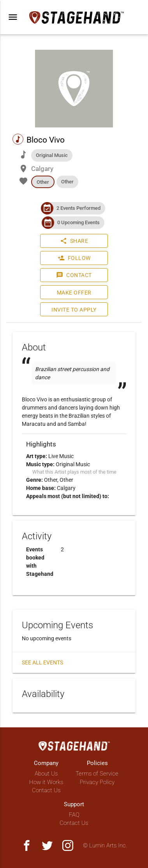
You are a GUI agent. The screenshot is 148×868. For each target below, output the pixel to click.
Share (74, 241)
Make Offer (74, 293)
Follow (74, 258)
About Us (46, 774)
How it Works (46, 782)
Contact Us (46, 790)
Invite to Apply (74, 310)
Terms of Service (97, 774)
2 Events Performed (78, 208)
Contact (74, 275)
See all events (42, 662)
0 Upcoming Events (78, 222)
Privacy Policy (97, 782)
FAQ (74, 815)
